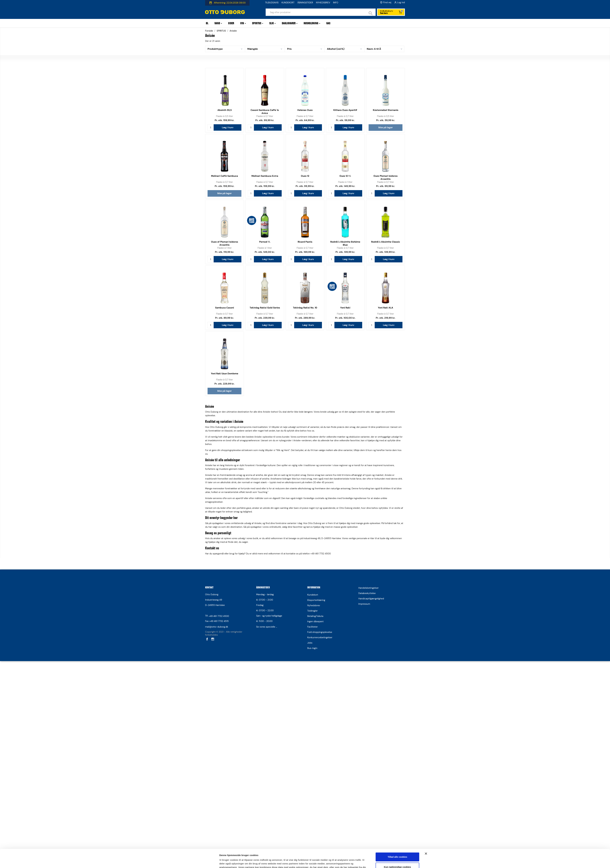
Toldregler (312, 611)
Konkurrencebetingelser (320, 637)
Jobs (310, 643)
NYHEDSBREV (323, 3)
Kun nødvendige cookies (397, 473)
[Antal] (211, 127)
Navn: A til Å (374, 49)
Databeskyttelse (367, 593)
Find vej (387, 2)
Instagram (212, 639)
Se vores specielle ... (267, 627)
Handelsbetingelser (369, 588)
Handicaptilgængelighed (371, 599)
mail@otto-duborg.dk (217, 627)
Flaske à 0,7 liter (265, 116)
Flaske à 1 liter (345, 182)
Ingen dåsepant (315, 621)
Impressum (364, 604)
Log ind (401, 2)
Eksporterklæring (316, 600)
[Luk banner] (426, 460)
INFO (336, 3)
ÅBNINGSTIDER (305, 3)
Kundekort (313, 595)
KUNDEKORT (288, 3)
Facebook (207, 639)
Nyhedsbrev (314, 605)
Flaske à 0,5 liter (224, 116)
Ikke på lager (386, 127)
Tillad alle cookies (397, 463)
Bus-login (312, 648)
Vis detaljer (225, 486)
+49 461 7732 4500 (219, 616)
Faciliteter (312, 627)
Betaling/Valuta (315, 616)
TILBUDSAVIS (272, 3)
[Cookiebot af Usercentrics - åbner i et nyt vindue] (199, 486)
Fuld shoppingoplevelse (320, 632)
